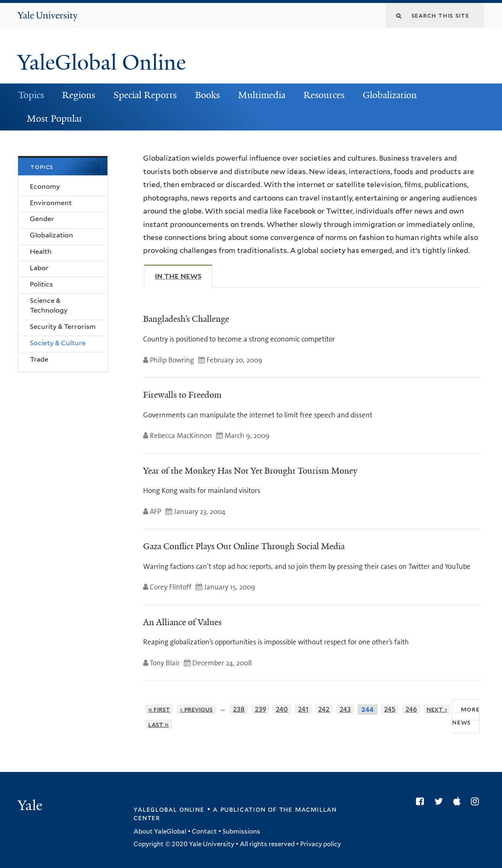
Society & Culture (58, 343)
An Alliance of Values (182, 622)
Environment (51, 203)
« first (159, 709)
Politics (41, 284)
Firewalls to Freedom (182, 395)
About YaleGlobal (160, 832)
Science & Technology (49, 305)
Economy (45, 186)
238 (239, 709)
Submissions (241, 832)
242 (324, 709)
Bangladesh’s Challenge (186, 319)
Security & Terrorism (63, 327)
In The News (184, 276)
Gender (42, 219)
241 (303, 709)
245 (390, 709)
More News (466, 716)
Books (208, 95)
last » (159, 724)
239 (260, 709)
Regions (79, 95)
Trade (39, 359)
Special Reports (145, 95)
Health (41, 252)
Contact (204, 832)
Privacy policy (320, 844)
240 (282, 709)
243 (345, 709)
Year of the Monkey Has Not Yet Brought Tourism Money (250, 471)
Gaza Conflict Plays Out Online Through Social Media (244, 546)
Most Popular (55, 119)
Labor (39, 268)
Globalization (390, 95)
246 (411, 709)
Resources (324, 95)
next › (437, 709)
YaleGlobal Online (102, 63)
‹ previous (196, 709)
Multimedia (262, 95)
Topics (31, 95)
